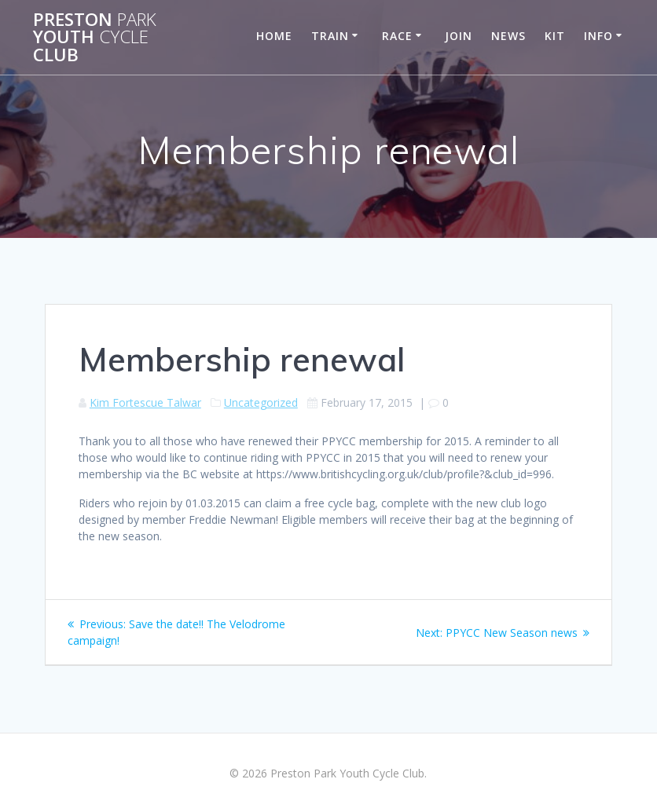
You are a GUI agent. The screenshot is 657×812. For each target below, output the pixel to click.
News (508, 36)
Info (598, 36)
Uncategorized (261, 402)
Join (459, 36)
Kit (555, 36)
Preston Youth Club (95, 37)
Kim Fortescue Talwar (145, 402)
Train (330, 36)
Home (274, 36)
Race (397, 36)
